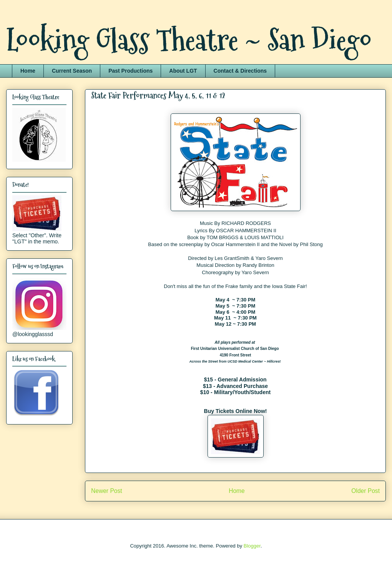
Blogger (252, 546)
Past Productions (130, 71)
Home (28, 71)
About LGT (183, 71)
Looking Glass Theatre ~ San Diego (189, 40)
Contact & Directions (240, 71)
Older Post (365, 491)
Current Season (72, 71)
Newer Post (107, 491)
